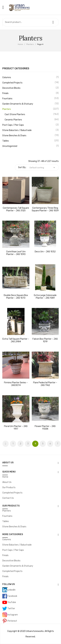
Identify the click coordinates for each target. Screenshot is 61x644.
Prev (6, 444)
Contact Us (8, 498)
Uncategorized (10, 146)
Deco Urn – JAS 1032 (45, 252)
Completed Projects (12, 83)
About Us (7, 482)
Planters (30, 44)
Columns (7, 77)
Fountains (7, 99)
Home (20, 44)
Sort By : (22, 167)
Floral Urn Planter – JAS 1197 (16, 428)
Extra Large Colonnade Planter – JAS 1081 (45, 297)
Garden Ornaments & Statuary (18, 104)
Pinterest (12, 621)
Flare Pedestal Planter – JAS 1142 (45, 384)
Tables (6, 141)
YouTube (11, 602)
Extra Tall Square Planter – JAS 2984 (16, 340)
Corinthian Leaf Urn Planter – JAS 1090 (16, 253)
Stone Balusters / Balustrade (17, 130)
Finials (5, 93)
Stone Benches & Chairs (14, 136)
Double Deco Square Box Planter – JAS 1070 (16, 297)
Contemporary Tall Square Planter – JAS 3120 (16, 209)
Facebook (12, 596)
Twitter (11, 608)
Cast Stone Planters (15, 114)
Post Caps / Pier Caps (13, 125)
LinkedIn (11, 590)
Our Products (9, 487)
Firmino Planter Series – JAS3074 (16, 384)
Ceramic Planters (13, 120)
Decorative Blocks (11, 88)
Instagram (12, 615)
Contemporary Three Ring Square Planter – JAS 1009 (45, 209)
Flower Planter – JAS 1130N (45, 428)
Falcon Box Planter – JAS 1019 (45, 340)
